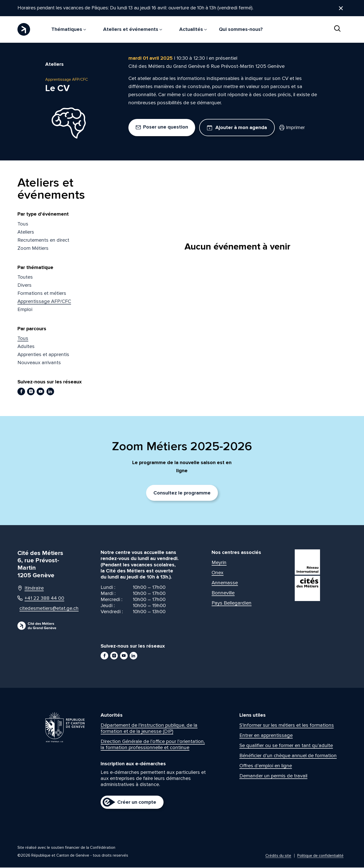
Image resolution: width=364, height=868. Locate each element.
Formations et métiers (42, 294)
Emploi (25, 310)
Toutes (25, 278)
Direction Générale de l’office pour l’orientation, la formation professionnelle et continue (153, 745)
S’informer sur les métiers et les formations (287, 726)
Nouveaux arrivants (39, 363)
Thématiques (69, 29)
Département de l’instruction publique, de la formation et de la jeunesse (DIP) (149, 729)
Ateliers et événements (133, 29)
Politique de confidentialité (320, 856)
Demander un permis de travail (273, 776)
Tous (23, 224)
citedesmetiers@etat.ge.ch (44, 609)
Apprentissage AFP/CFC (44, 302)
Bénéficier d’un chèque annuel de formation (288, 756)
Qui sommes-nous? (241, 29)
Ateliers (26, 232)
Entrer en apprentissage (266, 736)
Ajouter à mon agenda (237, 128)
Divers (25, 286)
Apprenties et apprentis (43, 355)
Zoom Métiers (33, 249)
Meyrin (219, 563)
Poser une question (162, 128)
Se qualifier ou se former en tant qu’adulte (286, 746)
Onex (218, 573)
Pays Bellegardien (232, 604)
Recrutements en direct (43, 240)
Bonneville (223, 593)
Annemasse (225, 583)
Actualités (193, 29)
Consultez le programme (182, 493)
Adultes (26, 347)
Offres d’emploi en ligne (266, 766)
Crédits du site (278, 856)
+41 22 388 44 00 (41, 599)
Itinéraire (31, 589)
